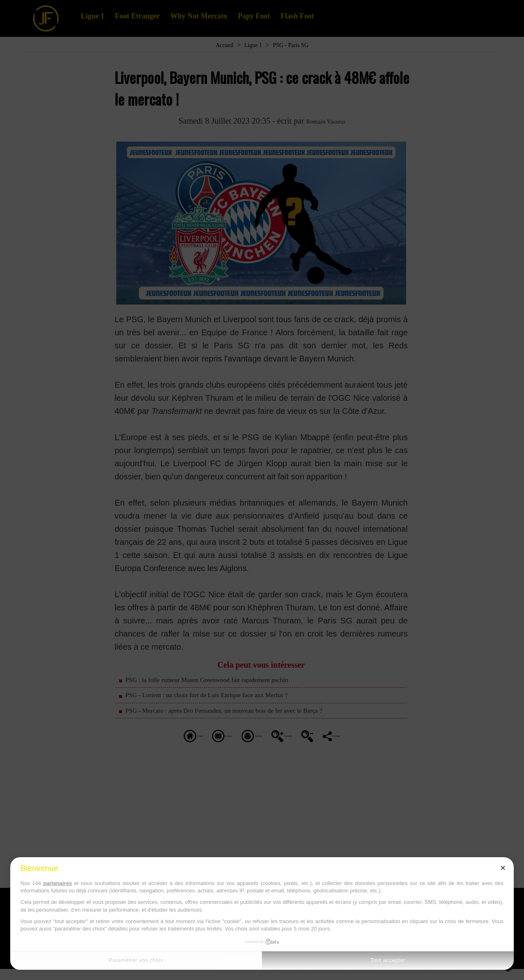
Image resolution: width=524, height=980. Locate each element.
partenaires (58, 883)
